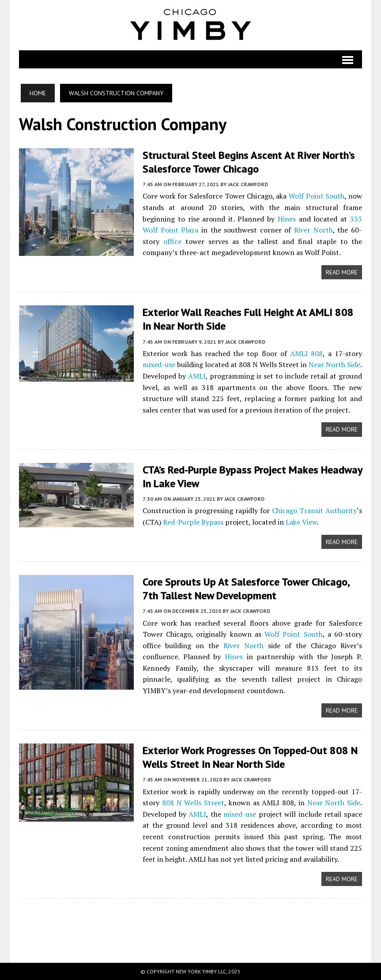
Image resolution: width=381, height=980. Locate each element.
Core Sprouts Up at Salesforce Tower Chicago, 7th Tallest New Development (246, 589)
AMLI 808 (306, 353)
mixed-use (159, 364)
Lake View (301, 522)
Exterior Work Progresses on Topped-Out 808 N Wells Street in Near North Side (250, 757)
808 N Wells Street (193, 803)
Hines (287, 219)
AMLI (197, 376)
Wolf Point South (317, 196)
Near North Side (334, 364)
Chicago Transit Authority (314, 511)
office (172, 241)
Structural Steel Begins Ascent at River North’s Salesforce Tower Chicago (249, 162)
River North (313, 230)
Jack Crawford (248, 184)
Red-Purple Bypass (193, 522)
